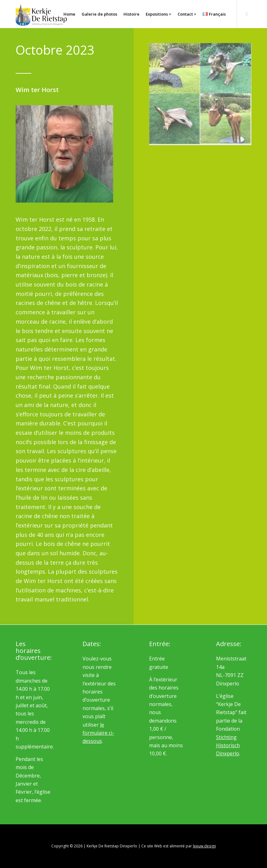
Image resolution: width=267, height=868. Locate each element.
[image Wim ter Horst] (175, 69)
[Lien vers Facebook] (247, 14)
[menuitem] (69, 14)
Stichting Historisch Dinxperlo (228, 745)
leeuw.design (204, 846)
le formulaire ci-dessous (98, 733)
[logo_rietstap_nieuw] (41, 14)
